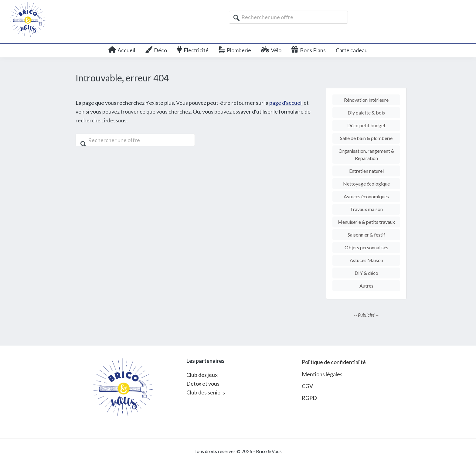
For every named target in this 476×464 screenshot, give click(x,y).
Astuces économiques (366, 196)
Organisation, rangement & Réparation (366, 154)
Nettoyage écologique (366, 184)
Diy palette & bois (366, 113)
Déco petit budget (366, 125)
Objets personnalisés (366, 247)
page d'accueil (286, 103)
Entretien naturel (366, 171)
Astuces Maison (366, 260)
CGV (307, 386)
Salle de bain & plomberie (366, 138)
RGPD (309, 398)
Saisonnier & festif (366, 235)
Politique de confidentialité (334, 362)
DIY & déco (366, 273)
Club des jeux (202, 375)
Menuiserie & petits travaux (366, 222)
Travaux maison (366, 209)
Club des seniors (206, 392)
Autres (366, 286)
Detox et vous (203, 384)
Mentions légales (322, 374)
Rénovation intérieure (366, 100)
